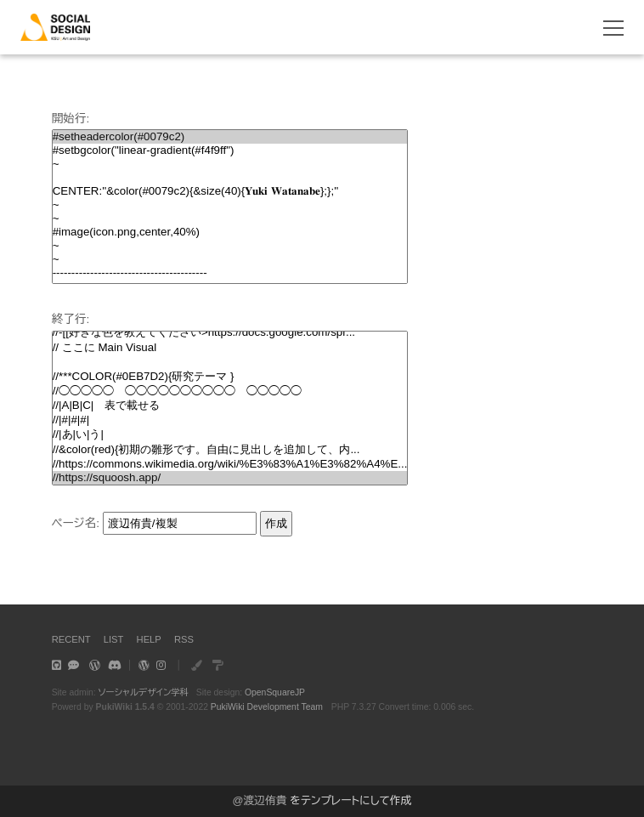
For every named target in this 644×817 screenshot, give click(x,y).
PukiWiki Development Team (267, 707)
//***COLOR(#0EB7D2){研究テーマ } (230, 377)
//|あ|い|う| (230, 434)
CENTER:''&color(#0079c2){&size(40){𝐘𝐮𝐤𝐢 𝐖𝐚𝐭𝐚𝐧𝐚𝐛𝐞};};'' (230, 191)
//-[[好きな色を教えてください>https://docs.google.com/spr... (230, 332)
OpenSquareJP (275, 692)
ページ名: (76, 523)
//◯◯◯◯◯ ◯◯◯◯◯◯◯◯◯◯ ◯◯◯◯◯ (230, 391)
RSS (184, 639)
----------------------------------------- (230, 273)
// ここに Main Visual (230, 348)
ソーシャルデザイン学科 (144, 692)
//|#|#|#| (230, 420)
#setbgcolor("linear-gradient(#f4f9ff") (230, 150)
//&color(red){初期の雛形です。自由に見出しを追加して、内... (230, 450)
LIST (114, 639)
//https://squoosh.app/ (230, 478)
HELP (149, 639)
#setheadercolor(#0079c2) (230, 137)
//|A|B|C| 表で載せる (230, 406)
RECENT (71, 639)
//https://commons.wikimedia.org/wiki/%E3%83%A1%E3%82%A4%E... (230, 464)
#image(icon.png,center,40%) (230, 232)
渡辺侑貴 (266, 800)
